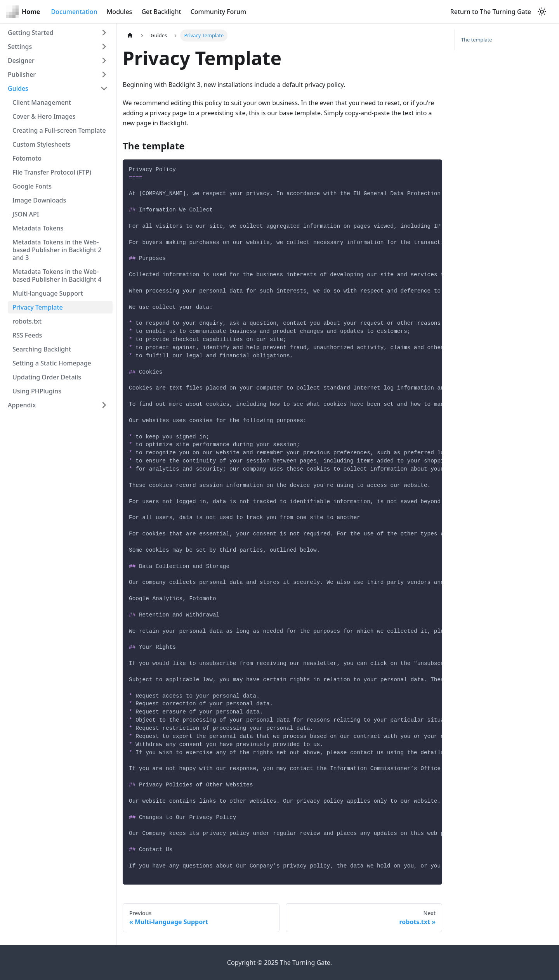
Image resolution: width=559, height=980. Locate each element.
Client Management (42, 102)
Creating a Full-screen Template (59, 130)
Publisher (22, 74)
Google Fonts (32, 186)
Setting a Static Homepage (52, 363)
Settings (20, 47)
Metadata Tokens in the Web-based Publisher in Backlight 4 (57, 275)
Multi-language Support (48, 293)
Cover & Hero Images (44, 116)
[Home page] (130, 35)
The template (477, 40)
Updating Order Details (47, 377)
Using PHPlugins (37, 391)
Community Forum (219, 12)
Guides (18, 88)
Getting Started (31, 33)
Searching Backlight (42, 349)
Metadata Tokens (38, 228)
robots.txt (27, 321)
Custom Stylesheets (42, 144)
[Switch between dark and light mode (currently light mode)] (542, 12)
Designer (21, 61)
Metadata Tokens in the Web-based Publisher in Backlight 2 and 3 (57, 250)
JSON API (26, 214)
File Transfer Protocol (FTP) (52, 172)
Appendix (22, 405)
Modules (120, 12)
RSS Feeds (27, 335)
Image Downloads (39, 200)
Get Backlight (161, 12)
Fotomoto (27, 158)
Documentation (74, 12)
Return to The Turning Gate (491, 12)
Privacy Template (38, 307)
